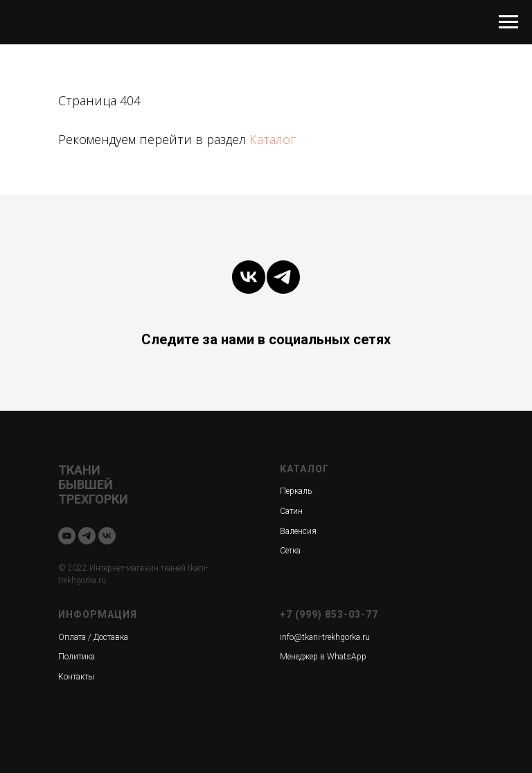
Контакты (76, 677)
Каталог (273, 139)
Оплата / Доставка (93, 637)
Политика (77, 657)
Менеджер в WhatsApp (323, 657)
